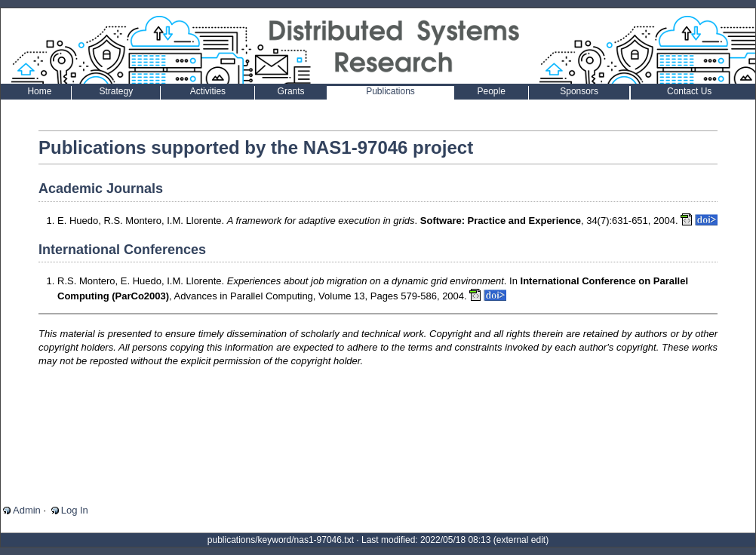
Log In (75, 510)
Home (39, 91)
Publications (390, 91)
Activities (208, 91)
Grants (291, 91)
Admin (27, 510)
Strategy (117, 91)
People (492, 91)
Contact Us (689, 91)
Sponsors (579, 91)
